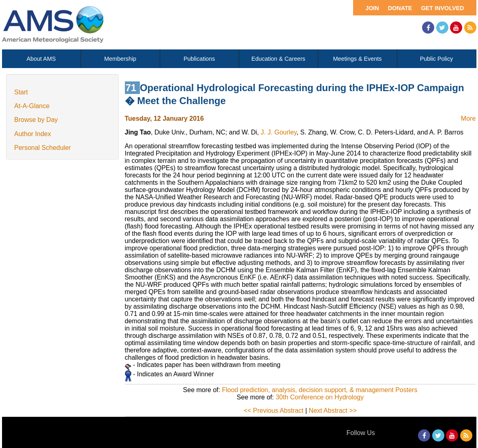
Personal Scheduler (43, 148)
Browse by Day (36, 120)
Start (21, 92)
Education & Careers (278, 59)
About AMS (41, 59)
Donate (400, 8)
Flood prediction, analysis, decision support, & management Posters (319, 390)
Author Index (33, 134)
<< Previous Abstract (274, 411)
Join (372, 8)
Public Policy (437, 59)
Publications (199, 59)
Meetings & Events (358, 59)
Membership (120, 59)
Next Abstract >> (333, 411)
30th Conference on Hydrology (320, 397)
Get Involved (442, 8)
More (468, 118)
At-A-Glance (32, 106)
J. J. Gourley (279, 132)
